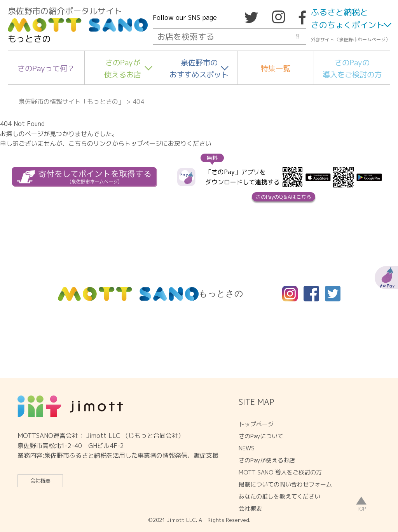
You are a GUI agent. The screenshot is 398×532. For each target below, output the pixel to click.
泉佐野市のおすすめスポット (199, 68)
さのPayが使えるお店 (123, 68)
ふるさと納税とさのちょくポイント (348, 19)
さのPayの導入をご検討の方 (352, 68)
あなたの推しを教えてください (279, 496)
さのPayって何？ (46, 68)
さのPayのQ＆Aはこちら (284, 197)
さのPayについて (261, 436)
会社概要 (40, 481)
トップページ (256, 424)
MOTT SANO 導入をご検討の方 (280, 472)
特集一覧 (276, 68)
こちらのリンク (90, 143)
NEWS (247, 448)
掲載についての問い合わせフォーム (285, 484)
